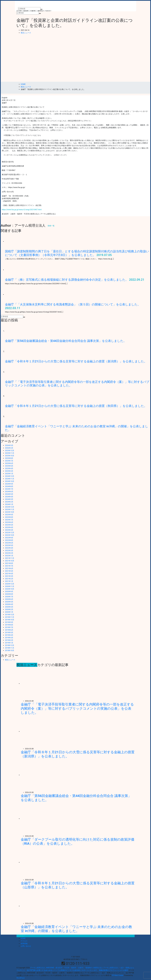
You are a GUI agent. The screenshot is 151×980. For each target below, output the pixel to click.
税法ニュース (26, 33)
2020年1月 (9, 612)
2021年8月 (9, 563)
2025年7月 (9, 461)
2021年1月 (9, 581)
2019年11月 (10, 617)
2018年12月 (10, 645)
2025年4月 (9, 468)
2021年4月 (9, 574)
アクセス (24, 941)
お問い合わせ (26, 946)
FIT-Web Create (118, 975)
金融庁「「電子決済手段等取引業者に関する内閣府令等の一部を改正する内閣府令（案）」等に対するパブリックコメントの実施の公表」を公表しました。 (77, 708)
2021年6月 (9, 568)
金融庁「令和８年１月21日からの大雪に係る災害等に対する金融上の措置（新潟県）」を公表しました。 (76, 361)
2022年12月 (10, 533)
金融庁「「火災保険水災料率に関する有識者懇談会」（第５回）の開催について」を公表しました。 (73, 304)
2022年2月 (9, 553)
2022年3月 (9, 551)
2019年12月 (10, 615)
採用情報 (24, 944)
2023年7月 (9, 520)
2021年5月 (9, 571)
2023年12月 (10, 507)
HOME (23, 938)
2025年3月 (9, 471)
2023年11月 (10, 509)
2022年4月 (9, 548)
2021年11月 (10, 558)
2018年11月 (10, 648)
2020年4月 (9, 604)
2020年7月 (9, 597)
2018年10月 (10, 650)
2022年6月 (9, 543)
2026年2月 (9, 448)
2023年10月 (10, 512)
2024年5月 (9, 494)
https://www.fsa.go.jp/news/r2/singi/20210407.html (22, 210)
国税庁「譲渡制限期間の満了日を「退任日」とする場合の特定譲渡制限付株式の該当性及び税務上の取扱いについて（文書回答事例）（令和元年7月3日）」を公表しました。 (77, 253)
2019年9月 (9, 622)
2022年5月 (9, 545)
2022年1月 (9, 556)
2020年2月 (9, 609)
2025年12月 (10, 451)
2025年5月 (9, 466)
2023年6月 (9, 522)
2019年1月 (9, 643)
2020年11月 (10, 586)
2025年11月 (10, 453)
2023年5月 (9, 525)
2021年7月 (9, 566)
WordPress (21, 978)
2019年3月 (9, 638)
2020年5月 (9, 602)
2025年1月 (9, 474)
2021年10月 (10, 561)
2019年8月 (9, 625)
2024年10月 (10, 481)
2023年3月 (9, 530)
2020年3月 (9, 607)
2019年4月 (9, 635)
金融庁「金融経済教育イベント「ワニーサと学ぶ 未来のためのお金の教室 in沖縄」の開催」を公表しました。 (76, 929)
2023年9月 (9, 515)
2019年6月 (9, 630)
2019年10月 (10, 620)
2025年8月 (9, 458)
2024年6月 (9, 492)
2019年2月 (9, 640)
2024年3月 (9, 499)
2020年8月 (9, 594)
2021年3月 (9, 576)
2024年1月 (9, 504)
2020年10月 (10, 589)
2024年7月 (9, 489)
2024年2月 (9, 502)
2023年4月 (9, 527)
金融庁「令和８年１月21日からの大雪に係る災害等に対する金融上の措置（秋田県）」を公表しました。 (76, 406)
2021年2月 (9, 579)
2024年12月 (10, 476)
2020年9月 (9, 592)
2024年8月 (9, 486)
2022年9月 (9, 538)
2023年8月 (9, 517)
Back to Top (21, 936)
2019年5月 (9, 633)
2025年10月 (10, 456)
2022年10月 (10, 535)
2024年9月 (9, 484)
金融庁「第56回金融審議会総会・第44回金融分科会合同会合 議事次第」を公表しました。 (66, 341)
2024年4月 (9, 497)
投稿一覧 (51, 226)
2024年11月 (10, 479)
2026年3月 (9, 445)
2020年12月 (10, 584)
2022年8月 (9, 540)
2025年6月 (9, 463)
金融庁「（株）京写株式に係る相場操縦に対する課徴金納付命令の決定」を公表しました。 (67, 280)
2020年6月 (9, 599)
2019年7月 (9, 627)
